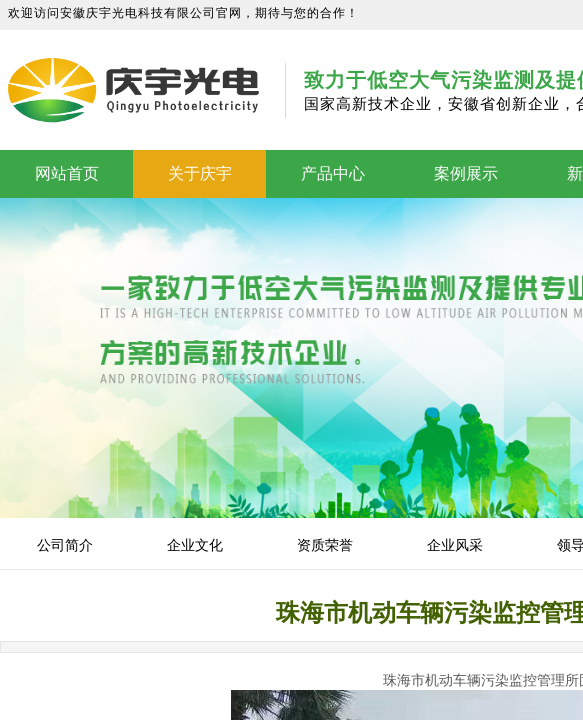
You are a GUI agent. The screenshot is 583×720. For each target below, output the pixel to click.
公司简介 (65, 545)
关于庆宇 (200, 173)
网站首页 (67, 173)
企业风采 (455, 545)
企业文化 (195, 545)
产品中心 (333, 173)
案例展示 (466, 173)
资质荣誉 (325, 545)
